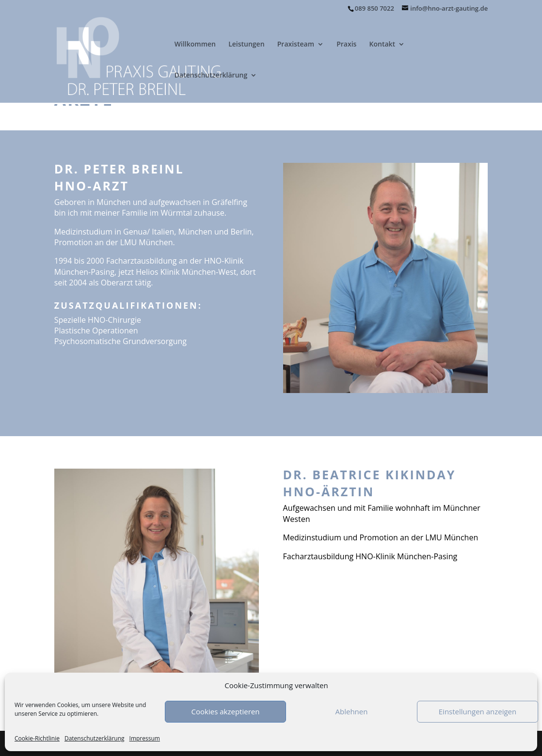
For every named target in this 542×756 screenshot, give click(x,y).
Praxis (346, 45)
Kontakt (383, 45)
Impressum (145, 738)
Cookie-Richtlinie (37, 738)
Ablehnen (352, 711)
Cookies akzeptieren (226, 711)
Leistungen (246, 45)
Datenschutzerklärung (95, 738)
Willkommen (195, 45)
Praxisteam (296, 45)
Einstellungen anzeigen (478, 711)
